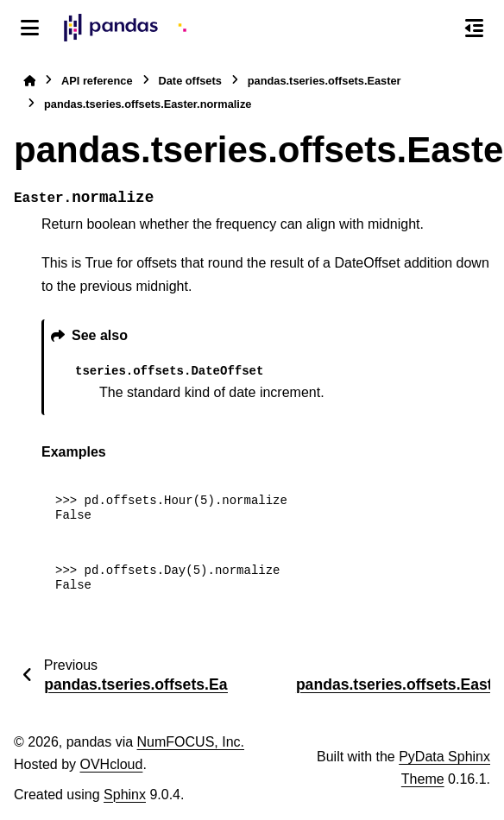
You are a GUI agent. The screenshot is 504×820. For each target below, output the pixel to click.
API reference (97, 81)
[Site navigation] (30, 28)
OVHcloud (111, 764)
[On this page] (474, 28)
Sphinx (125, 795)
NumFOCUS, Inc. (191, 742)
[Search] (438, 28)
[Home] (29, 81)
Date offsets (190, 81)
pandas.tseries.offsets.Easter (324, 81)
